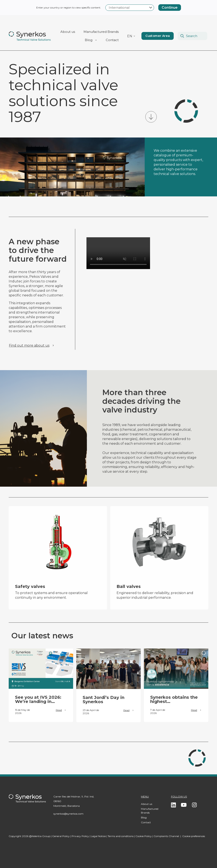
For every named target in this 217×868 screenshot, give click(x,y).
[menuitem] (131, 36)
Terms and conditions (121, 836)
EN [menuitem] (130, 36)
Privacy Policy (80, 836)
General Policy (61, 836)
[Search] (192, 36)
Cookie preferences (194, 836)
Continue (170, 8)
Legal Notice (98, 836)
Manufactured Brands (150, 811)
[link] (41, 669)
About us (147, 804)
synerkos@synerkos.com (68, 814)
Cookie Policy (144, 836)
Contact (146, 822)
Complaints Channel (166, 836)
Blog (144, 817)
